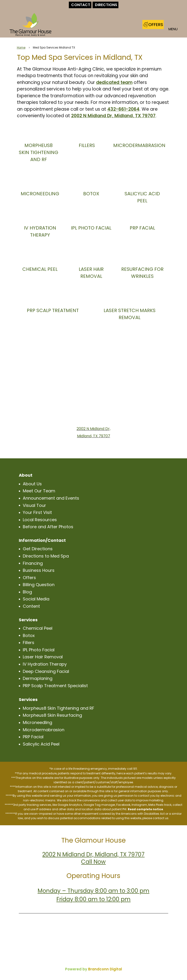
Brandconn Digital (105, 969)
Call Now (93, 862)
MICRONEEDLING (40, 194)
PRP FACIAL (142, 228)
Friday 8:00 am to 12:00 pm (93, 899)
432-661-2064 (123, 109)
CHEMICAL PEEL (40, 269)
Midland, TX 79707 (94, 436)
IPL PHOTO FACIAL (91, 228)
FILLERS (87, 145)
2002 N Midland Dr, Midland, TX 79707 (113, 116)
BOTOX (91, 194)
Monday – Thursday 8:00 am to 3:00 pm (93, 891)
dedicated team (114, 82)
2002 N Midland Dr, (93, 429)
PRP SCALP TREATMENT (53, 310)
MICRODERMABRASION (139, 145)
